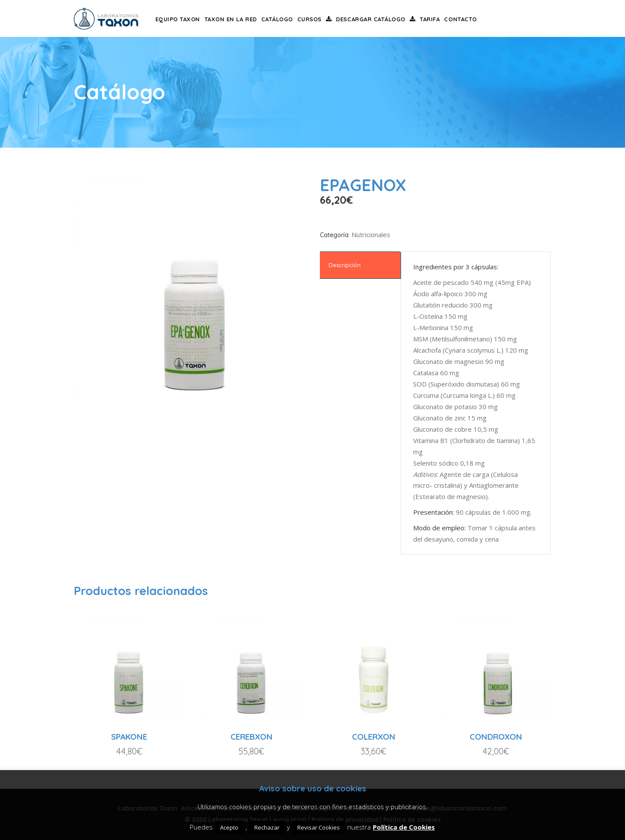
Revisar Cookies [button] (319, 827)
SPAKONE (129, 737)
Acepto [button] (229, 827)
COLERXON (374, 737)
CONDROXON (496, 737)
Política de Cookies (404, 827)
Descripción (345, 265)
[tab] (360, 265)
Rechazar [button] (267, 827)
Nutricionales (371, 235)
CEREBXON (252, 737)
